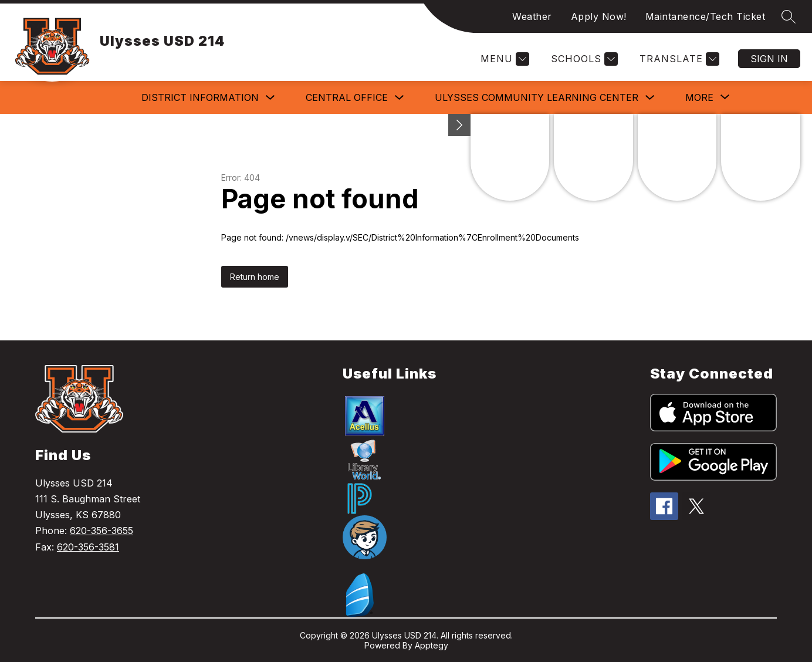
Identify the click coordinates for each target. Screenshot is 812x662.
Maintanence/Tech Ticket (706, 16)
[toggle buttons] (459, 125)
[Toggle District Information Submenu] (270, 98)
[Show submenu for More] (699, 97)
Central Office (347, 97)
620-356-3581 (88, 547)
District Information (200, 97)
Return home (255, 277)
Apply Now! (599, 16)
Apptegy (432, 645)
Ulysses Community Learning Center (537, 97)
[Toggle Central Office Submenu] (400, 98)
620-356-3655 (101, 531)
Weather (532, 16)
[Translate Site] (678, 59)
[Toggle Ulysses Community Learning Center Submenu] (650, 98)
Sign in (769, 59)
